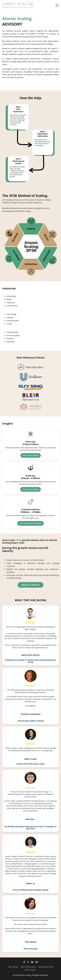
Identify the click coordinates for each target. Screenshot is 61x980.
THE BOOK (13, 967)
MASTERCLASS (28, 967)
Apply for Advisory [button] (30, 585)
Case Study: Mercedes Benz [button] (30, 523)
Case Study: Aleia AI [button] (31, 455)
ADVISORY (31, 970)
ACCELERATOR (46, 967)
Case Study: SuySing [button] (31, 489)
